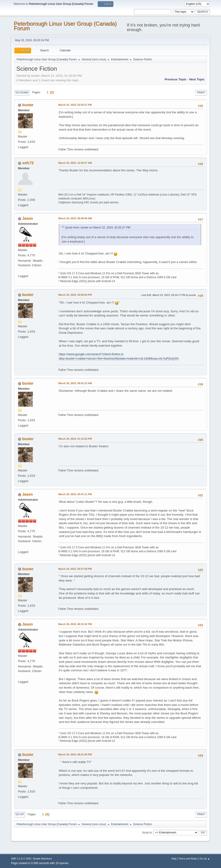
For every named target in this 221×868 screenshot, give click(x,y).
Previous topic (175, 79)
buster (28, 105)
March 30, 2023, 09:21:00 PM (75, 754)
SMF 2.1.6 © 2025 (21, 859)
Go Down (22, 93)
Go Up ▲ (205, 859)
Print (201, 93)
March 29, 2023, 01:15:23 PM (75, 439)
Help (174, 859)
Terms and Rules (188, 859)
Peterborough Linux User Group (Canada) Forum (65, 26)
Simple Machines (42, 859)
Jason (27, 218)
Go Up (20, 814)
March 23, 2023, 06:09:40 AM (75, 218)
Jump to (147, 832)
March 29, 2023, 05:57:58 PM (75, 569)
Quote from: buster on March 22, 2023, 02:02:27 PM (98, 228)
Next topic (197, 79)
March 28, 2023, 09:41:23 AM (75, 383)
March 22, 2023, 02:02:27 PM (75, 105)
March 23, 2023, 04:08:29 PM (75, 295)
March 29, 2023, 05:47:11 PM (75, 494)
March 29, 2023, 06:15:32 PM (75, 624)
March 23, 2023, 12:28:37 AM (75, 163)
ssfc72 (28, 163)
